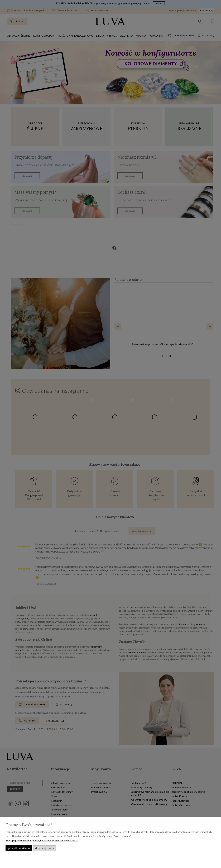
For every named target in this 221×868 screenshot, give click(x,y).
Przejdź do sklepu (19, 848)
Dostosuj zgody (44, 848)
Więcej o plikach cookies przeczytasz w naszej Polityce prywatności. (42, 840)
